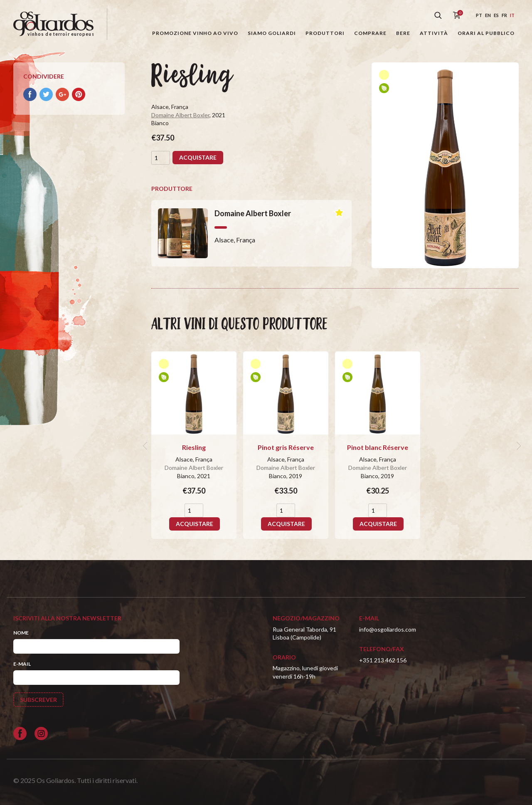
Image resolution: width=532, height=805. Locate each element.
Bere (403, 33)
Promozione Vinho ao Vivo (195, 33)
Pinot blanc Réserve (378, 447)
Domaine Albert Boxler (180, 115)
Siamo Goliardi (272, 33)
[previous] (146, 446)
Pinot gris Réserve (286, 447)
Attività (434, 33)
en (488, 15)
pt (479, 15)
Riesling (194, 447)
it (512, 15)
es (496, 15)
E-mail (22, 664)
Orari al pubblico (486, 33)
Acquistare (198, 157)
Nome (21, 633)
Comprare (370, 33)
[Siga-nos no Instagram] (41, 733)
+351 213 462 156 (383, 660)
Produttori (325, 33)
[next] (518, 446)
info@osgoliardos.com (388, 629)
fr (504, 15)
